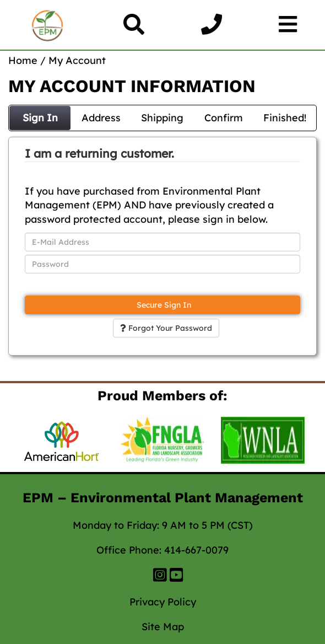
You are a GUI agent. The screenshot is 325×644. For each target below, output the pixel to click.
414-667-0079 (196, 550)
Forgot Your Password (166, 328)
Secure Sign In (163, 305)
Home (23, 60)
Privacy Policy (163, 602)
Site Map (163, 627)
